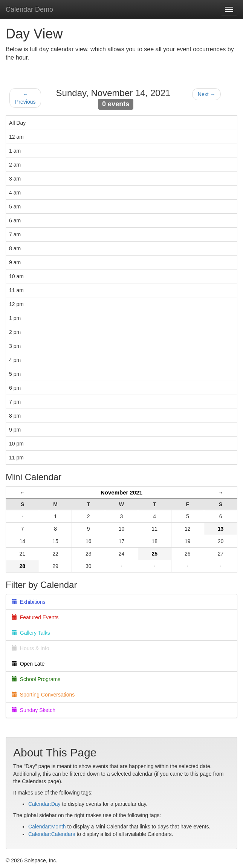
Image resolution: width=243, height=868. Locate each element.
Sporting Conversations (43, 695)
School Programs (36, 679)
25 (154, 554)
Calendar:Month (47, 827)
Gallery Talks (31, 633)
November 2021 (121, 492)
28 (23, 566)
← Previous (25, 98)
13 (221, 529)
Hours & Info (31, 648)
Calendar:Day (44, 804)
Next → (207, 94)
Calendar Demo (29, 9)
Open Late (28, 664)
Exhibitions (28, 602)
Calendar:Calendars (52, 834)
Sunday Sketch (34, 710)
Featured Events (35, 617)
